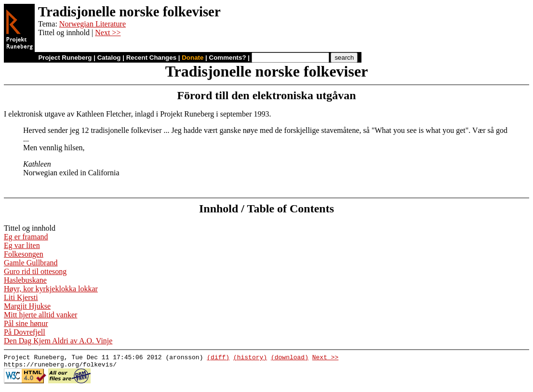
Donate (193, 58)
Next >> (108, 33)
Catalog (109, 58)
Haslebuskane (25, 280)
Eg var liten (22, 245)
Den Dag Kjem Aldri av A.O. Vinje (58, 341)
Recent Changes (151, 58)
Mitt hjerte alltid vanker (40, 315)
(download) (290, 358)
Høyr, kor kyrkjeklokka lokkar (51, 289)
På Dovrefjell (25, 332)
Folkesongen (24, 254)
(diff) (218, 358)
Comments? (228, 58)
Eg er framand (26, 237)
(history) (250, 358)
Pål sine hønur (26, 323)
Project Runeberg (65, 58)
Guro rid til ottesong (35, 271)
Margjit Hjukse (27, 306)
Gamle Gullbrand (31, 263)
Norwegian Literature (93, 24)
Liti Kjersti (21, 297)
